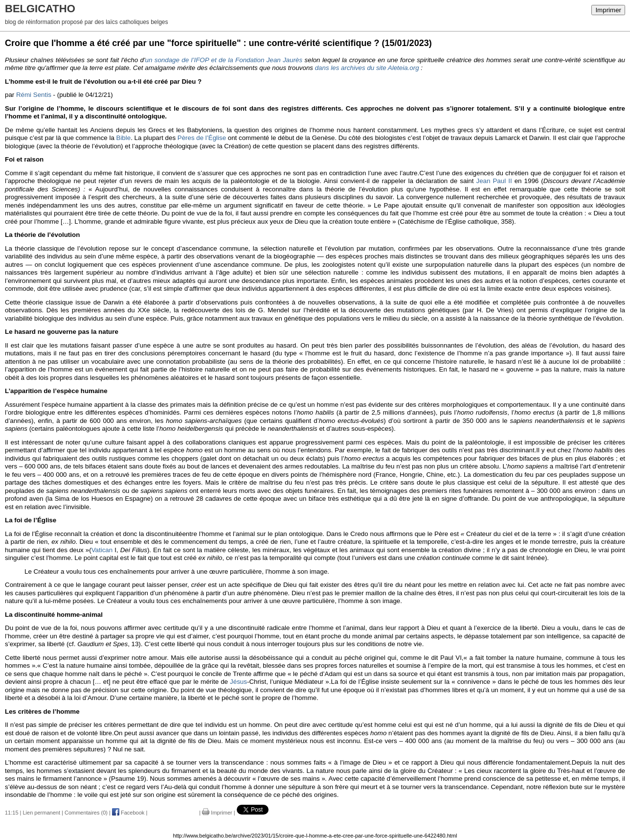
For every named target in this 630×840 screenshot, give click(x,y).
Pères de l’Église (202, 138)
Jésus (238, 682)
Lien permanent (42, 813)
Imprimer (608, 10)
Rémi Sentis (34, 95)
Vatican (102, 550)
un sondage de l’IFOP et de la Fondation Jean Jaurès (224, 60)
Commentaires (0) (86, 813)
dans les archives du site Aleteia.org (367, 68)
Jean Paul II (494, 181)
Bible (124, 138)
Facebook (128, 813)
